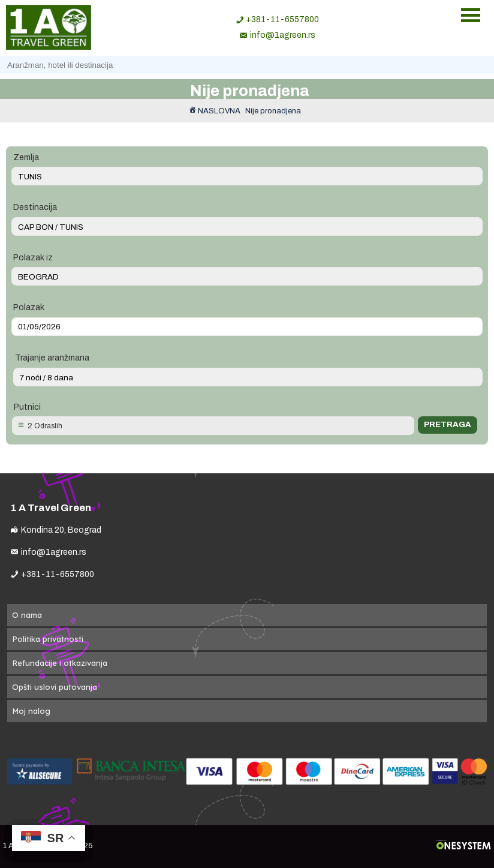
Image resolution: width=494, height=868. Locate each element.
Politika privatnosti (48, 639)
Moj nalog (31, 711)
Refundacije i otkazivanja (60, 663)
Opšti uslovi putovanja (55, 687)
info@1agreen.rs (283, 35)
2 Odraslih (45, 426)
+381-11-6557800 (282, 19)
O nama (27, 615)
